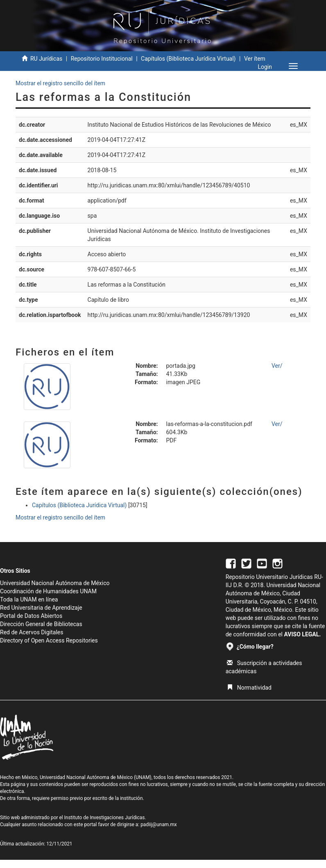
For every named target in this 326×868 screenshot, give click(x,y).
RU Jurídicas (46, 59)
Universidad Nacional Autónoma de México (55, 583)
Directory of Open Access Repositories (49, 640)
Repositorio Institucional (102, 59)
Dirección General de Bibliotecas (41, 624)
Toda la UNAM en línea (29, 599)
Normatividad (249, 688)
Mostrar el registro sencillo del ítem (60, 83)
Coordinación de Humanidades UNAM (48, 591)
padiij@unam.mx (159, 825)
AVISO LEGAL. (302, 634)
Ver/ (277, 366)
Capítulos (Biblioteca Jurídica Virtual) (188, 59)
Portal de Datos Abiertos (31, 616)
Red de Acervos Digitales (32, 632)
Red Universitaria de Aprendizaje (41, 608)
